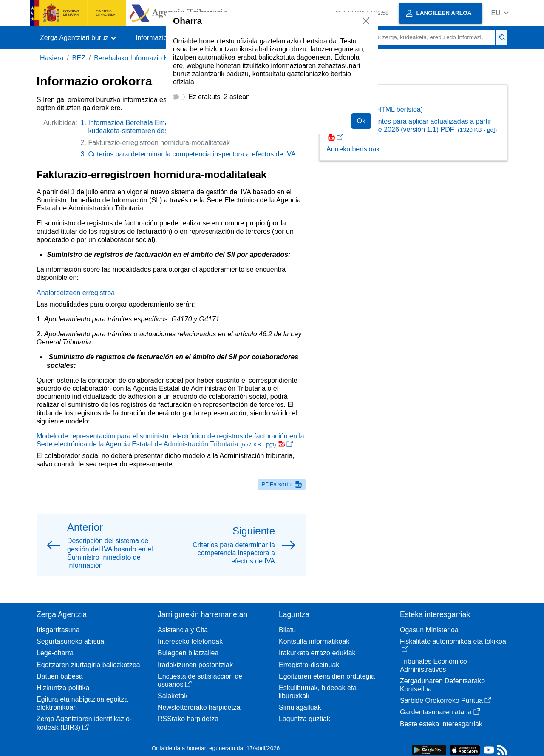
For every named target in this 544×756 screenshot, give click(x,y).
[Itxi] (366, 21)
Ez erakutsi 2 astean (219, 97)
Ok (361, 121)
